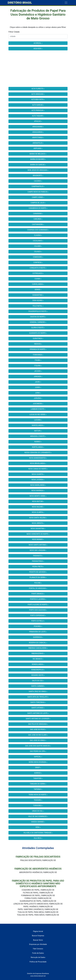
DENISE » (38, 290)
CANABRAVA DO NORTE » (38, 208)
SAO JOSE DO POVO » (38, 729)
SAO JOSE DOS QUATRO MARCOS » (38, 746)
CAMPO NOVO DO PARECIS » (38, 192)
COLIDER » (38, 246)
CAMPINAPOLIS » (38, 186)
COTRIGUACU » (38, 273)
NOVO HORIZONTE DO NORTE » (38, 534)
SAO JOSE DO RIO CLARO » (38, 735)
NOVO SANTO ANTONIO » (38, 545)
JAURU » (38, 382)
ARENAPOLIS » (38, 143)
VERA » (38, 827)
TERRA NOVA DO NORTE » (38, 795)
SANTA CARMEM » (38, 686)
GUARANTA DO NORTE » (38, 333)
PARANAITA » (38, 556)
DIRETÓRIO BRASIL (20, 3)
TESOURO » (38, 800)
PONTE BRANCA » (38, 594)
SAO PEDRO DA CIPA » (38, 751)
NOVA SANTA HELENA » (38, 518)
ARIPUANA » (38, 148)
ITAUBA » (38, 360)
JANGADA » (38, 376)
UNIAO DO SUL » (38, 811)
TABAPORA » (38, 778)
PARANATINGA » (38, 561)
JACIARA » (38, 371)
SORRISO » (38, 773)
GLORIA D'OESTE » (38, 328)
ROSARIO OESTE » (38, 675)
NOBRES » (38, 442)
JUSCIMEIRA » (38, 404)
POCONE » (38, 583)
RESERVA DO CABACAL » (38, 643)
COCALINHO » (38, 241)
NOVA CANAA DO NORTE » (38, 469)
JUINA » (38, 393)
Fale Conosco (38, 949)
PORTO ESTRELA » (38, 621)
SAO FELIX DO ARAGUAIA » (38, 724)
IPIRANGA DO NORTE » (38, 349)
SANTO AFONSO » (38, 708)
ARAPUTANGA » (38, 138)
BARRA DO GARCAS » (38, 165)
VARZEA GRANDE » (38, 822)
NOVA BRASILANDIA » (38, 463)
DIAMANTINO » (38, 295)
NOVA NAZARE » (38, 507)
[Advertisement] (38, 69)
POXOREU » (38, 626)
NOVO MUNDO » (38, 539)
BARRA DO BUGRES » (38, 159)
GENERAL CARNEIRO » (38, 322)
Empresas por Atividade (38, 944)
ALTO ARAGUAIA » (38, 94)
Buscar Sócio (38, 940)
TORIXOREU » (38, 806)
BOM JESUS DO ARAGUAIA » (38, 170)
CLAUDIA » (38, 235)
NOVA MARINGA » (38, 491)
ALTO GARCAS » (38, 105)
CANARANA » (38, 214)
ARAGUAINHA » (38, 132)
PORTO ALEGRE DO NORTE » (38, 605)
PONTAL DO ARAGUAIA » (38, 588)
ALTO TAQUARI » (38, 116)
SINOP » (38, 767)
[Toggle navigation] (66, 3)
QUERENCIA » (38, 637)
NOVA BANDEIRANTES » (38, 458)
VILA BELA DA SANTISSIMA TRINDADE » (38, 833)
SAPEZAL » (38, 757)
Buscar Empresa (38, 936)
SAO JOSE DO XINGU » (38, 740)
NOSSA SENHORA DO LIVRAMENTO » (38, 453)
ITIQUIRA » (38, 366)
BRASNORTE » (38, 176)
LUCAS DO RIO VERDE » (38, 414)
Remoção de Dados (38, 957)
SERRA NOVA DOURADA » (38, 762)
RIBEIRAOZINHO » (38, 653)
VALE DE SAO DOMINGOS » (38, 816)
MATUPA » (38, 431)
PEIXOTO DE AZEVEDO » (38, 572)
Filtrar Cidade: (14, 32)
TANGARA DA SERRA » (38, 784)
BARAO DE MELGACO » (38, 154)
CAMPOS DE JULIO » (38, 203)
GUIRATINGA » (38, 338)
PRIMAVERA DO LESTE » (38, 632)
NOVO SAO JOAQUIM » (38, 550)
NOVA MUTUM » (38, 501)
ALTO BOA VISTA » (38, 99)
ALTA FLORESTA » (38, 89)
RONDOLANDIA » (38, 664)
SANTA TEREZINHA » (38, 702)
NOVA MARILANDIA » (38, 485)
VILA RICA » (38, 838)
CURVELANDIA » (38, 284)
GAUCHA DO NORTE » (38, 317)
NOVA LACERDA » (38, 480)
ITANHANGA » (38, 355)
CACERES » (38, 181)
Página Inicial (38, 931)
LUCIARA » (38, 420)
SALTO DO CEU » (38, 681)
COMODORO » (38, 257)
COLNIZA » (38, 252)
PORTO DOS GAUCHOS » (38, 610)
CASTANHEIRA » (38, 224)
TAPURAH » (38, 789)
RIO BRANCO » (38, 659)
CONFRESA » (38, 262)
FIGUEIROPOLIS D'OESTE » (38, 311)
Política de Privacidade (38, 962)
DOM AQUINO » (38, 300)
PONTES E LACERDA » (38, 599)
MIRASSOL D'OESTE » (38, 436)
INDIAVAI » (38, 344)
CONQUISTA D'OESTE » (38, 268)
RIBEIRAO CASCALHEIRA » (38, 648)
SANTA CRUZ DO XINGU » (38, 691)
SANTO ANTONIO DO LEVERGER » (38, 719)
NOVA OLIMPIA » (38, 512)
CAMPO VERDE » (38, 197)
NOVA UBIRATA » (38, 523)
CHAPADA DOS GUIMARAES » (38, 230)
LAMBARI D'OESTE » (38, 409)
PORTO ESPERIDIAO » (38, 615)
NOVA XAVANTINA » (38, 529)
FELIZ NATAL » (38, 306)
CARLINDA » (38, 219)
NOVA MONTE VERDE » (38, 496)
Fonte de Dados (38, 953)
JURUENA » (38, 398)
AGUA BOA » (38, 49)
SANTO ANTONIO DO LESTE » (38, 713)
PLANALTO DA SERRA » (38, 577)
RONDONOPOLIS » (38, 670)
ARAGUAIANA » (38, 127)
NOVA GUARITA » (38, 474)
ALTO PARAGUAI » (38, 110)
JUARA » (38, 387)
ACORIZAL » (38, 43)
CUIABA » (38, 279)
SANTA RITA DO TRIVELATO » (38, 697)
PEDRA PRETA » (38, 567)
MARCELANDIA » (38, 425)
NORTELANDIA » (38, 447)
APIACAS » (38, 121)
